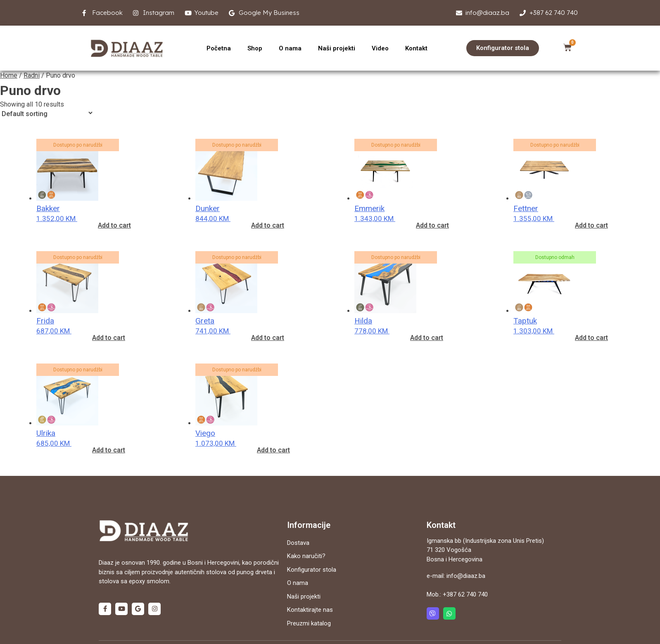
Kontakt (416, 48)
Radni (32, 75)
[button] (503, 48)
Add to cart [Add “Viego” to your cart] (273, 450)
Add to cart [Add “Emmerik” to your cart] (432, 225)
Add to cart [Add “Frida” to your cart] (109, 338)
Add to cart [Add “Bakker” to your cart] (114, 225)
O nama (290, 48)
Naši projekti (337, 48)
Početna (219, 48)
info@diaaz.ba (466, 576)
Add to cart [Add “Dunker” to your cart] (268, 225)
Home (9, 75)
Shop (255, 48)
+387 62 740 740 (465, 594)
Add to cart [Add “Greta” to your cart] (268, 338)
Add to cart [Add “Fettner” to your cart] (591, 225)
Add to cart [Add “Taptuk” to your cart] (591, 338)
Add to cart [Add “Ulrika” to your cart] (109, 450)
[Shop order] (47, 113)
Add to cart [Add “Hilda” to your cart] (427, 338)
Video (380, 48)
